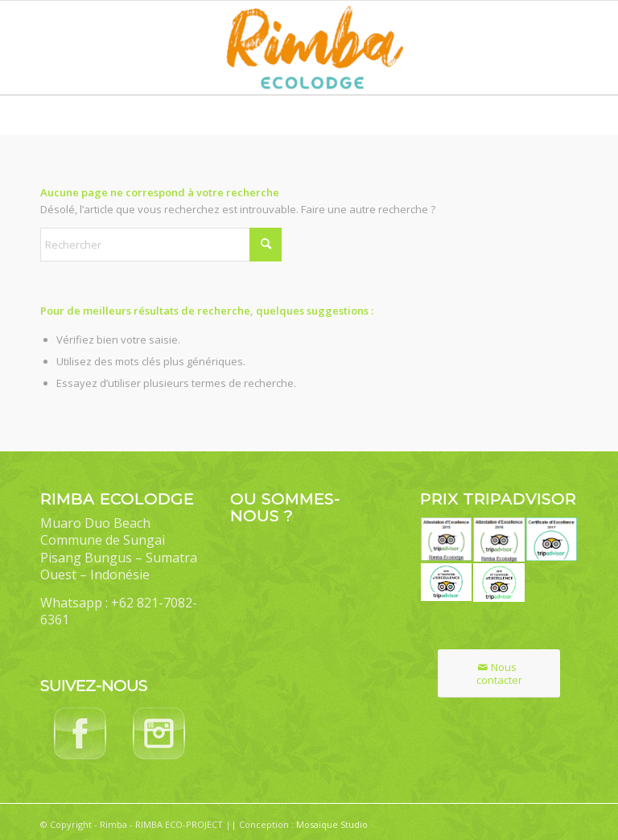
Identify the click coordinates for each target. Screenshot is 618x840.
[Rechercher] (161, 245)
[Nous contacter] (499, 673)
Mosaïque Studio (332, 824)
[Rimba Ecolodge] (309, 47)
